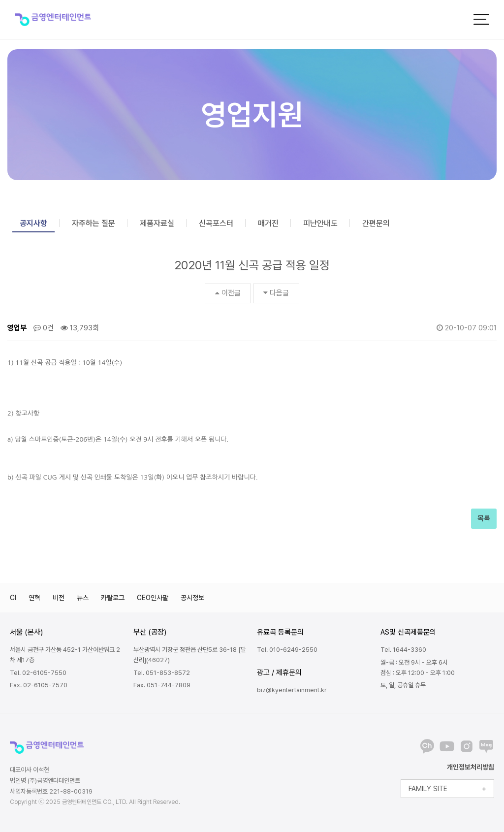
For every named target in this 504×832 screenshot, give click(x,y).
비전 (59, 598)
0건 (44, 328)
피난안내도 (320, 223)
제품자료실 (157, 223)
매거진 (268, 223)
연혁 (34, 598)
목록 (484, 518)
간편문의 (376, 223)
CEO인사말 (153, 598)
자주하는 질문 (94, 223)
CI (13, 598)
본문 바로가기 (0, 0)
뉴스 (83, 598)
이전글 (228, 293)
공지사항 (33, 223)
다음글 (276, 293)
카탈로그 (113, 598)
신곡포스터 (216, 223)
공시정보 (192, 598)
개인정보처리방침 (471, 767)
